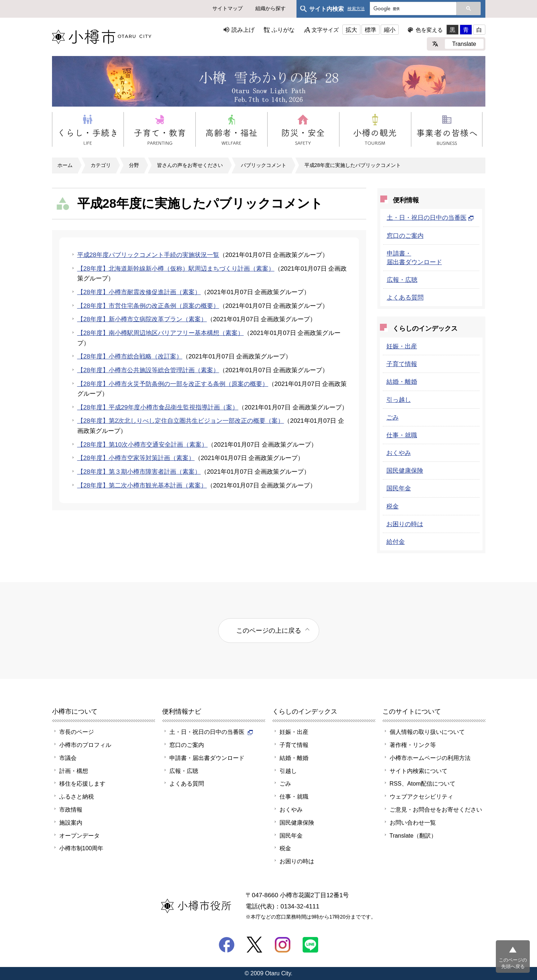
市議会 (68, 758)
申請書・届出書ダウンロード (207, 758)
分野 (134, 165)
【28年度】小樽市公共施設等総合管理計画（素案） (148, 370)
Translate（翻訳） (413, 835)
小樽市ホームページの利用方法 (430, 758)
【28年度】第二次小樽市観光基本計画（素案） (142, 485)
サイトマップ (228, 8)
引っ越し (399, 400)
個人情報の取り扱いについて (427, 732)
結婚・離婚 (402, 382)
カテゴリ (101, 165)
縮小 (390, 30)
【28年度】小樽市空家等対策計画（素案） (136, 458)
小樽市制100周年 (81, 848)
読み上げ (243, 30)
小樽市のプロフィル (85, 745)
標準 (371, 30)
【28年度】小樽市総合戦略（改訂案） (130, 356)
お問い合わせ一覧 (413, 822)
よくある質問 (405, 297)
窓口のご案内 (405, 236)
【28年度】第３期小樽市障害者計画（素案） (139, 472)
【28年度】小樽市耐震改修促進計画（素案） (139, 292)
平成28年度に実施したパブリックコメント (353, 165)
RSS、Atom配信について (423, 783)
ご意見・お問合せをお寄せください (436, 809)
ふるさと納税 (77, 796)
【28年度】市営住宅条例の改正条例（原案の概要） (148, 306)
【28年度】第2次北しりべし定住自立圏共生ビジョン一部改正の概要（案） (181, 421)
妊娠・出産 (402, 346)
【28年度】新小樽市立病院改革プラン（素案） (142, 319)
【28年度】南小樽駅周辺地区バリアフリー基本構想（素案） (161, 333)
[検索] (412, 9)
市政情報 (71, 809)
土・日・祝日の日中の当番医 (430, 218)
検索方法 (356, 9)
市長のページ (77, 732)
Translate (464, 44)
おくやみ (399, 453)
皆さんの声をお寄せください (190, 165)
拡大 (351, 30)
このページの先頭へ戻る (513, 963)
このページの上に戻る (269, 630)
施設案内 (71, 822)
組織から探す (270, 8)
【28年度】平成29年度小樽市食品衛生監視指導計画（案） (158, 407)
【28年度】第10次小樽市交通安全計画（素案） (142, 444)
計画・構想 (74, 771)
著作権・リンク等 (413, 745)
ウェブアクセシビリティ (421, 796)
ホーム (65, 165)
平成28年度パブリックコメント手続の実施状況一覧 (148, 255)
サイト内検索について (419, 771)
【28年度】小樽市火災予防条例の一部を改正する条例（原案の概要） (173, 384)
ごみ (393, 417)
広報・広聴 (402, 280)
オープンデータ (79, 835)
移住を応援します (82, 783)
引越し (288, 771)
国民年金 (399, 488)
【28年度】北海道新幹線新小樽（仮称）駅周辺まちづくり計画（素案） (176, 268)
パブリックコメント (264, 165)
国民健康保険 (405, 470)
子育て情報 (402, 364)
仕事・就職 (402, 435)
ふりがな (283, 30)
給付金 (396, 542)
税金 (393, 506)
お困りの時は (405, 524)
